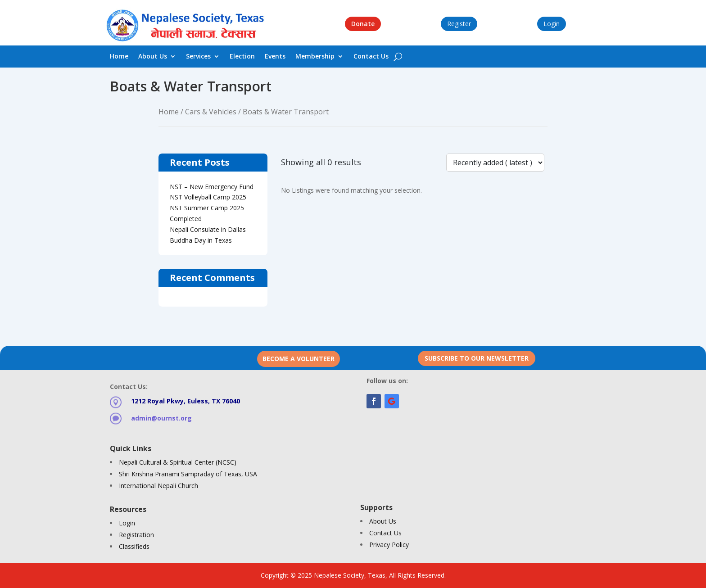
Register (459, 24)
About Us (153, 57)
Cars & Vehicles (211, 112)
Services (198, 57)
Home (119, 57)
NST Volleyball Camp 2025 (208, 197)
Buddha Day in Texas (201, 240)
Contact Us (371, 57)
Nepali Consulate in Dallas (208, 229)
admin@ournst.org (161, 418)
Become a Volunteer (299, 359)
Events (275, 57)
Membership (315, 57)
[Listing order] (495, 163)
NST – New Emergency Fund (212, 187)
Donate (363, 24)
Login (552, 24)
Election (242, 57)
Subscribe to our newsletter (477, 358)
